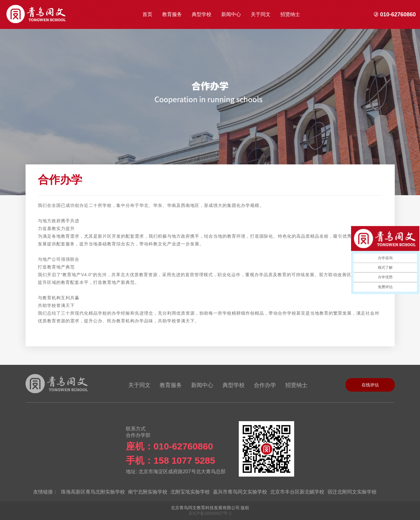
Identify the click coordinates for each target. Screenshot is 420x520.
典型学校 (202, 14)
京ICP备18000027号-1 (210, 513)
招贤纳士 (290, 14)
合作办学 (265, 385)
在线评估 (370, 385)
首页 (147, 14)
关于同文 (261, 14)
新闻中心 (231, 14)
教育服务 (172, 14)
